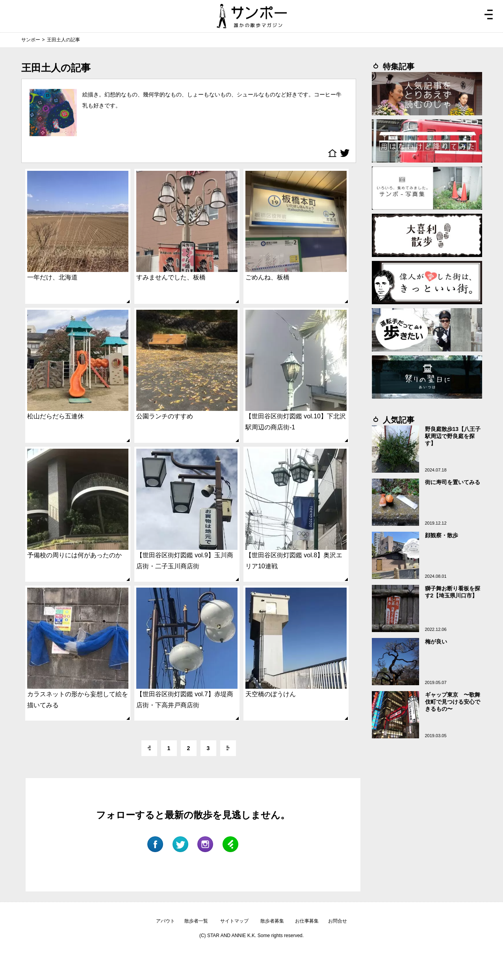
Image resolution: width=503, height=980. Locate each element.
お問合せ (338, 921)
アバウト (165, 921)
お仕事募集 (307, 921)
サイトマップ (234, 921)
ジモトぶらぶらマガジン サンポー (252, 16)
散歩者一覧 (196, 921)
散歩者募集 (272, 921)
